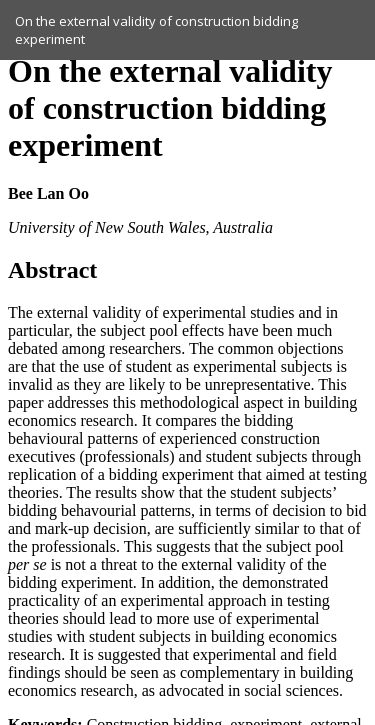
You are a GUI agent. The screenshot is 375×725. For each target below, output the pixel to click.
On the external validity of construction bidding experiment (156, 30)
